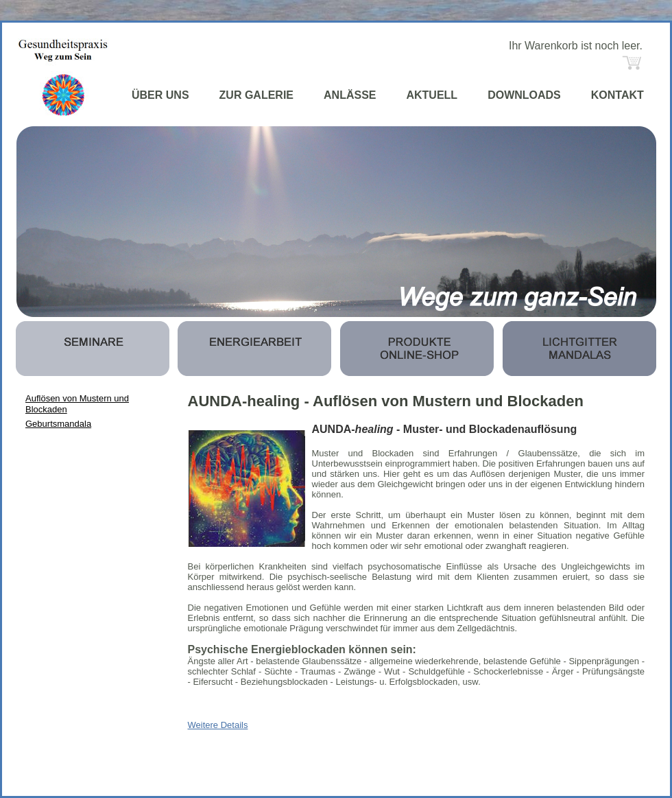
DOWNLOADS (524, 95)
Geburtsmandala (58, 424)
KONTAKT (617, 95)
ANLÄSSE (350, 95)
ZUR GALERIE (256, 95)
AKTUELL (432, 95)
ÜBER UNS (160, 95)
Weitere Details (218, 725)
